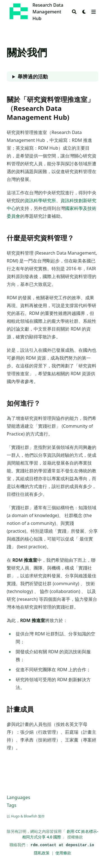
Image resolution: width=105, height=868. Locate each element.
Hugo (15, 816)
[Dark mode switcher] (84, 12)
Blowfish (31, 816)
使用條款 (63, 853)
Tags (12, 805)
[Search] (74, 12)
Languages (18, 797)
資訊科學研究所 (40, 200)
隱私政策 (42, 853)
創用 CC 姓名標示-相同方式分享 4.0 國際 (60, 834)
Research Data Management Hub (48, 12)
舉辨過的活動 (33, 76)
